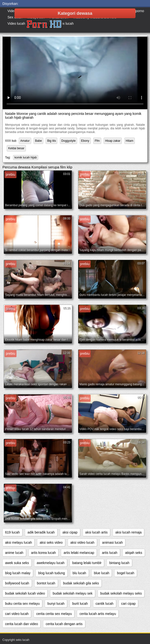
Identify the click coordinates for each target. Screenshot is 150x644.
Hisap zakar (113, 141)
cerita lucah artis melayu (98, 614)
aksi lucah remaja (128, 532)
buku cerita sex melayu (22, 604)
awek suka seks (17, 563)
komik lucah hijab (26, 157)
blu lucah (79, 573)
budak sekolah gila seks (81, 583)
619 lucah (12, 532)
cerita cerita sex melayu (54, 614)
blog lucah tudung (52, 573)
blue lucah (102, 573)
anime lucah (14, 553)
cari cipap (129, 604)
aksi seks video (51, 542)
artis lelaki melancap (79, 553)
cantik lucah (105, 604)
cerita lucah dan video (21, 624)
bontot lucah (46, 583)
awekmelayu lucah (51, 563)
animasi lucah (113, 542)
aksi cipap (70, 532)
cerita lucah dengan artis (64, 624)
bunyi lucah (56, 604)
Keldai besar (16, 148)
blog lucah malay (18, 573)
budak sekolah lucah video (25, 593)
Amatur (25, 141)
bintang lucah (119, 563)
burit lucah (80, 604)
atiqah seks (134, 553)
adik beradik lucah (41, 532)
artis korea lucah (44, 553)
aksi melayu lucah (18, 542)
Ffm (97, 141)
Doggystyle (68, 141)
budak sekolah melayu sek (73, 593)
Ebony (85, 141)
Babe (38, 141)
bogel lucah (126, 573)
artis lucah (110, 553)
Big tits (51, 141)
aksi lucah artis (96, 532)
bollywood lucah (17, 583)
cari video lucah (17, 614)
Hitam (130, 141)
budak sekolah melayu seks (121, 593)
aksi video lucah (82, 542)
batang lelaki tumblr (87, 563)
